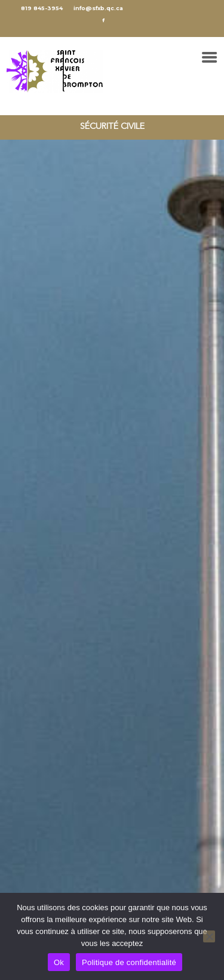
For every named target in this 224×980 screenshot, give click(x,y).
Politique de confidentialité (129, 962)
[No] (209, 936)
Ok (59, 962)
